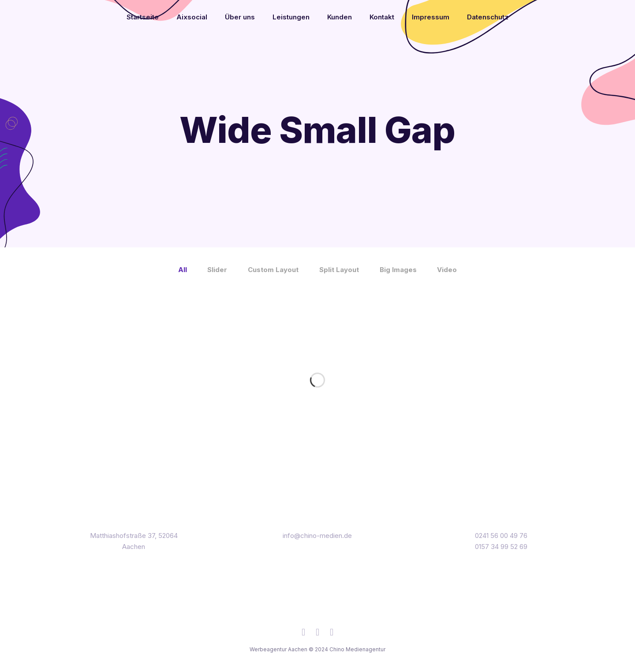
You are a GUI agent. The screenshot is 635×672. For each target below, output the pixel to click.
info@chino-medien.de (317, 536)
